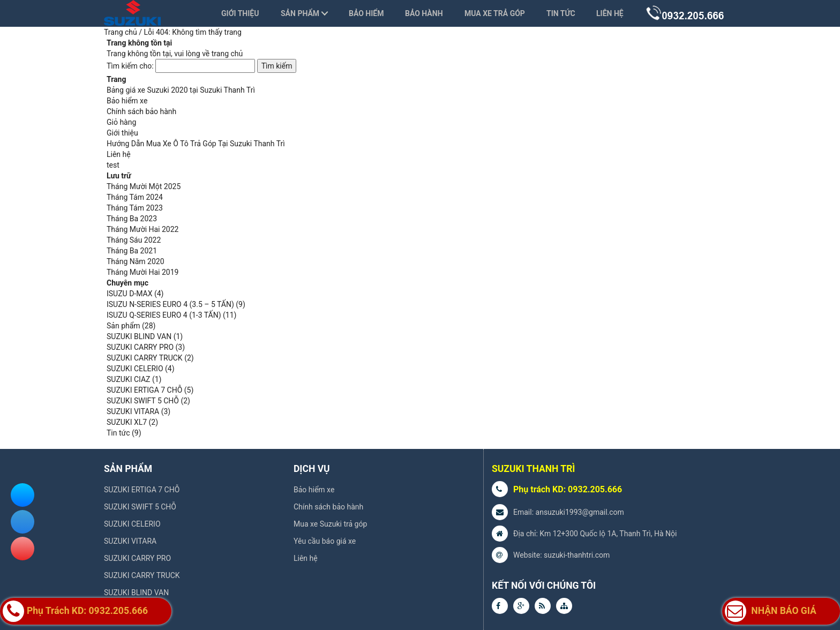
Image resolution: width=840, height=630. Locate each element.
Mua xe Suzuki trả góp (330, 524)
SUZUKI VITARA (133, 411)
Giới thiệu (240, 13)
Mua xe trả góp (495, 13)
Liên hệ (610, 13)
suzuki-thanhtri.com (577, 555)
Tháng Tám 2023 (135, 208)
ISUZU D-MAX (129, 294)
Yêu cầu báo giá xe (325, 541)
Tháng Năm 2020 (136, 261)
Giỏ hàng (121, 122)
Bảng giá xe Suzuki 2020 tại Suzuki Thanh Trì (181, 90)
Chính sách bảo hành (141, 111)
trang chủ (227, 54)
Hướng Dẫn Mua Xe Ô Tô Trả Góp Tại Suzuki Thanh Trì (196, 144)
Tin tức (561, 13)
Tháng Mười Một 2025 (144, 186)
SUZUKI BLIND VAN (139, 336)
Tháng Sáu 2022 (134, 240)
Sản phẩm (300, 13)
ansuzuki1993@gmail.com (580, 512)
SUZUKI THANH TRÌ (533, 469)
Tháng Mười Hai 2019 (142, 272)
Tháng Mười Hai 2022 (142, 229)
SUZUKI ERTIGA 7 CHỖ (144, 390)
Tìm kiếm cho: (130, 66)
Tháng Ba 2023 (132, 219)
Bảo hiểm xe (127, 101)
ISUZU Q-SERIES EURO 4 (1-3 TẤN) (164, 315)
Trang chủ (121, 32)
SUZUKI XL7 (127, 422)
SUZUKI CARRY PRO (140, 347)
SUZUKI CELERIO (135, 369)
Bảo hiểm (366, 13)
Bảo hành (424, 13)
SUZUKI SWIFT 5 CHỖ (143, 401)
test (113, 165)
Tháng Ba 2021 (132, 251)
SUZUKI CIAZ (128, 379)
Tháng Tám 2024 (135, 197)
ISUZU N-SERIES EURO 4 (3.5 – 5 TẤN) (170, 304)
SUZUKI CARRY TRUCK (145, 358)
